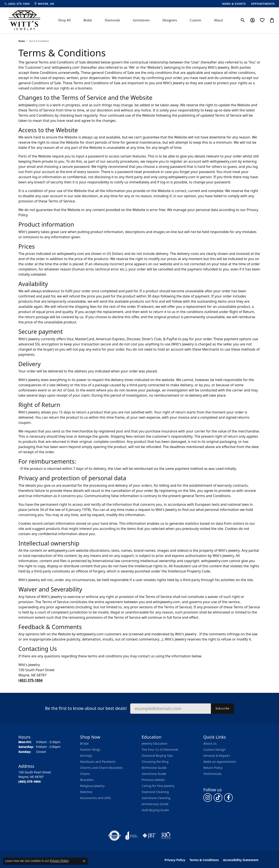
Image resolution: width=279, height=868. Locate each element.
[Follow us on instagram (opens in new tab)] (208, 798)
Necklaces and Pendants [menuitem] (98, 762)
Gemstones (141, 20)
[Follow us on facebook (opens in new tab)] (228, 798)
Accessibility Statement (241, 860)
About (219, 20)
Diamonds (112, 20)
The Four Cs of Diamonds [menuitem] (160, 750)
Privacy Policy (175, 860)
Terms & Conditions (204, 860)
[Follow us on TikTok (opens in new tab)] (218, 798)
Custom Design (214, 750)
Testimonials (212, 774)
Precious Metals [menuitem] (153, 780)
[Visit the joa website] (132, 836)
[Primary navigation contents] (141, 20)
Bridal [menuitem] (84, 743)
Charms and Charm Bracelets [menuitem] (101, 768)
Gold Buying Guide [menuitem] (155, 810)
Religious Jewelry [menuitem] (92, 786)
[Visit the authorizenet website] (114, 836)
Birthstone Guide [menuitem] (154, 768)
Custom (196, 20)
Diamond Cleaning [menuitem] (155, 792)
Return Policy (213, 768)
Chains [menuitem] (85, 774)
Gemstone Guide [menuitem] (154, 774)
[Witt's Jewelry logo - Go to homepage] (24, 20)
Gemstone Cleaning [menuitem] (156, 798)
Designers (170, 20)
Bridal (88, 20)
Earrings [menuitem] (86, 756)
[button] (243, 20)
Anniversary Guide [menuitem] (155, 804)
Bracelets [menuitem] (87, 780)
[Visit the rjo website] (166, 836)
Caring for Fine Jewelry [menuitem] (158, 786)
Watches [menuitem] (86, 792)
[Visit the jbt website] (149, 836)
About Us (210, 743)
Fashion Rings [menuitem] (90, 750)
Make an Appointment (220, 762)
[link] (17, 4)
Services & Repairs (217, 756)
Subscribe (222, 708)
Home (22, 41)
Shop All (64, 20)
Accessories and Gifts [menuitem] (95, 798)
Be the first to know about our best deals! (86, 708)
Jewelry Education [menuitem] (155, 743)
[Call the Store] (30, 781)
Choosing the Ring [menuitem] (155, 762)
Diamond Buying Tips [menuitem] (157, 756)
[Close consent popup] (84, 861)
